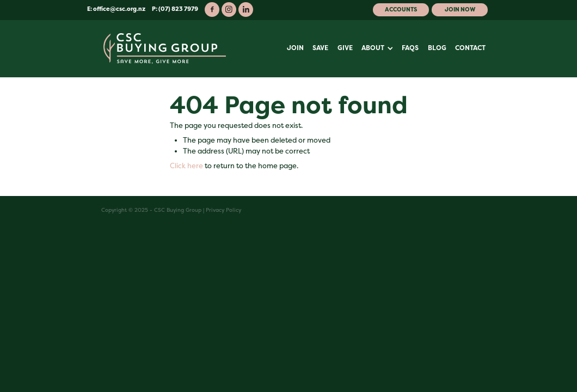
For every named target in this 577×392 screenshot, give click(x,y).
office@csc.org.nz (119, 9)
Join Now (460, 10)
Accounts (401, 10)
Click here (186, 166)
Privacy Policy (223, 210)
